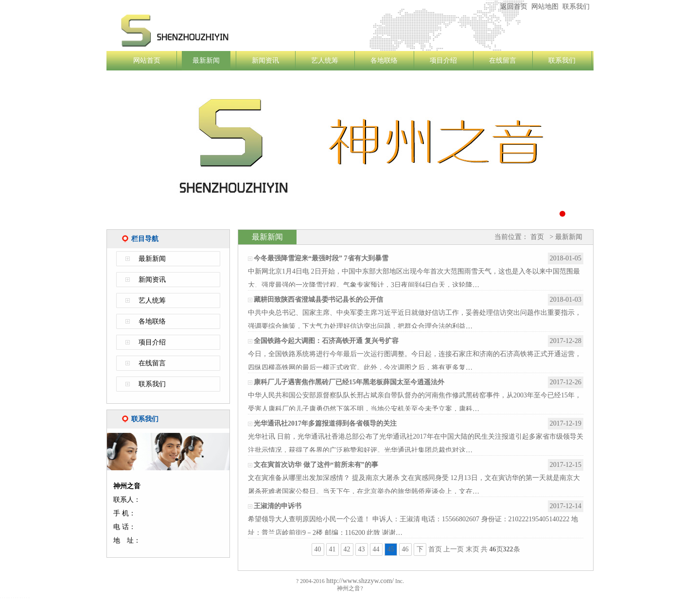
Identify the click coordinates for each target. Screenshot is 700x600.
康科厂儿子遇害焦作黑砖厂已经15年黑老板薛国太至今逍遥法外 (349, 382)
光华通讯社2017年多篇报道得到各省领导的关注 (325, 423)
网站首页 (147, 60)
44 (376, 549)
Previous (92, 152)
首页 (537, 237)
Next (608, 152)
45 (391, 549)
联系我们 (576, 7)
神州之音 (233, 31)
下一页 (420, 551)
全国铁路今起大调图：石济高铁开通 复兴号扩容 (326, 341)
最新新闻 (206, 60)
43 (362, 549)
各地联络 (384, 60)
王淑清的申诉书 (278, 506)
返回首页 (514, 7)
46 (405, 549)
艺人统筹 (325, 60)
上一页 (454, 549)
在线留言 (503, 60)
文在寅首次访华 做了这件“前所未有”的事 (316, 465)
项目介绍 (443, 60)
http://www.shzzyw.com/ (359, 581)
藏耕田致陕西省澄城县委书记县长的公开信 (318, 300)
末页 (472, 549)
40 (318, 549)
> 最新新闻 (565, 237)
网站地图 (545, 7)
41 (332, 549)
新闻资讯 (265, 60)
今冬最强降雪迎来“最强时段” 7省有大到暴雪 (321, 258)
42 (347, 549)
